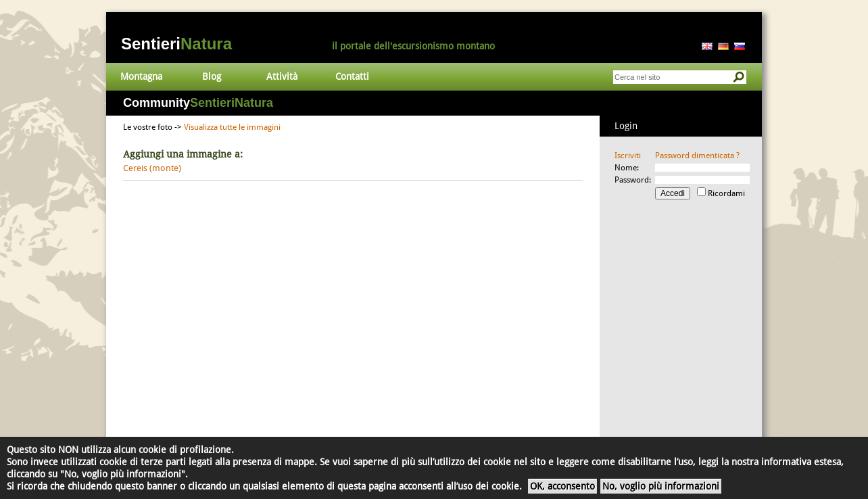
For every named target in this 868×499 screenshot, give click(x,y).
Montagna (141, 76)
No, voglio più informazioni (661, 486)
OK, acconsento (562, 486)
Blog (212, 76)
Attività (282, 76)
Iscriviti (628, 156)
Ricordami (726, 193)
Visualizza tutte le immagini (232, 127)
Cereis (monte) (152, 168)
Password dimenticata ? (697, 156)
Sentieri (176, 44)
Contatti (352, 76)
